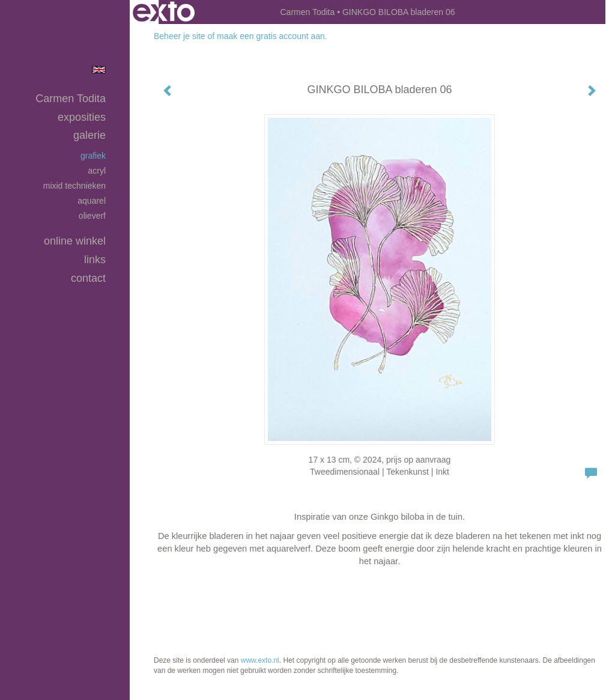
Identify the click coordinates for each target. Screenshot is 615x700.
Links (95, 260)
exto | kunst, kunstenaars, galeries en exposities (164, 12)
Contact (88, 278)
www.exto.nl (260, 660)
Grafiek (93, 156)
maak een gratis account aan (271, 36)
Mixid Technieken (74, 186)
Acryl (97, 171)
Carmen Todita (307, 12)
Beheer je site (180, 36)
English (99, 70)
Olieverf (92, 216)
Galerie (89, 135)
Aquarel (92, 201)
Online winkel (75, 241)
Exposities (82, 117)
